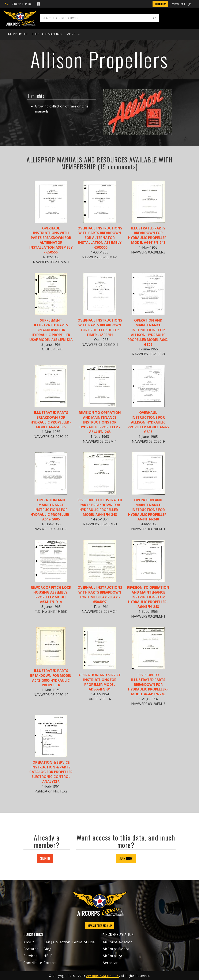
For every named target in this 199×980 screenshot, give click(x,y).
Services (30, 956)
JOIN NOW (126, 858)
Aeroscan (111, 963)
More (73, 34)
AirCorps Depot (116, 949)
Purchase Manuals (47, 34)
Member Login (182, 4)
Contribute (33, 963)
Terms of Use (83, 942)
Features (31, 949)
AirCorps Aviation (118, 942)
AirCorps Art (113, 956)
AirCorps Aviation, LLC (103, 976)
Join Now (160, 4)
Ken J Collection (57, 942)
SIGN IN (45, 858)
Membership (18, 34)
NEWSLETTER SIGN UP (100, 926)
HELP (48, 956)
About (29, 942)
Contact (50, 963)
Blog (48, 949)
